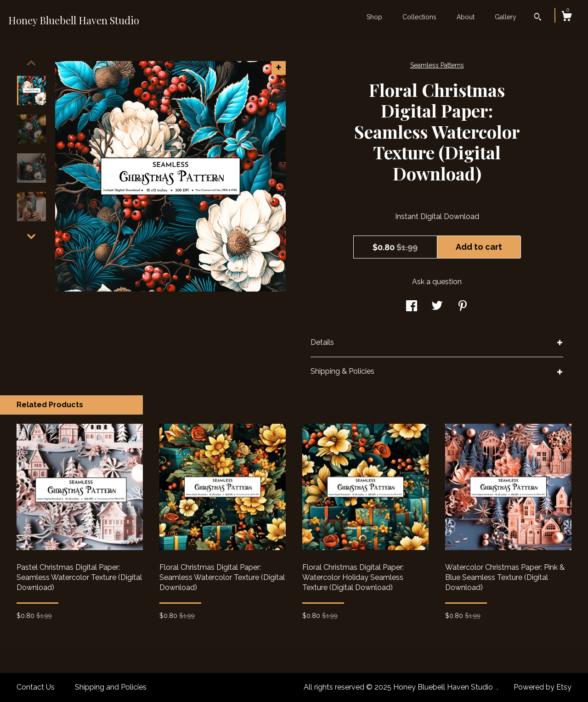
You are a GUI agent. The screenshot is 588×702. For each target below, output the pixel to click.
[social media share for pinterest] (463, 307)
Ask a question (437, 282)
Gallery (506, 17)
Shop (374, 17)
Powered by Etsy (543, 687)
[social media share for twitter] (437, 307)
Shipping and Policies (111, 687)
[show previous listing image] (31, 63)
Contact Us (36, 687)
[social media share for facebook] (412, 307)
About (466, 17)
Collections (419, 17)
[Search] (538, 18)
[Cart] (566, 17)
